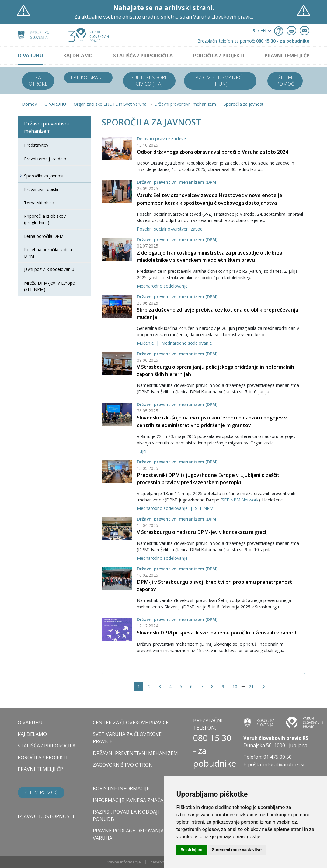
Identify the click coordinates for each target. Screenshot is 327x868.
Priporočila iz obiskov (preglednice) (45, 219)
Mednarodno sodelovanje (162, 286)
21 (251, 687)
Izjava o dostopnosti (46, 816)
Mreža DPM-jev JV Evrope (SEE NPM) (49, 286)
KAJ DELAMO (78, 56)
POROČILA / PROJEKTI (219, 56)
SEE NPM (204, 508)
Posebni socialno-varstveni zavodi (170, 229)
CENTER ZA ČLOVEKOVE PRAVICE (131, 723)
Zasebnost (160, 862)
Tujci (142, 451)
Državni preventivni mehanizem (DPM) (177, 182)
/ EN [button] (259, 31)
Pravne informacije (123, 862)
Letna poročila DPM (44, 236)
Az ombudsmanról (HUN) (220, 81)
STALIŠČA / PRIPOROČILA (143, 56)
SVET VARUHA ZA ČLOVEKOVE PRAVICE (127, 738)
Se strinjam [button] (192, 850)
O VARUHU (30, 56)
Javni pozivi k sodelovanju (49, 269)
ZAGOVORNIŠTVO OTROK (122, 765)
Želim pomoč (285, 81)
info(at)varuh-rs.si (284, 764)
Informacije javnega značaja (130, 800)
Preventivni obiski (41, 189)
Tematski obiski (39, 203)
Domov (29, 104)
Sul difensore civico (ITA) (149, 81)
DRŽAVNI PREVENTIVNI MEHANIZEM (135, 753)
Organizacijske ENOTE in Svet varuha (110, 104)
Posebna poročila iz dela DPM (48, 253)
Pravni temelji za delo (45, 159)
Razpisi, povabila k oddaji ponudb (126, 815)
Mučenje (146, 343)
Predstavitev (36, 145)
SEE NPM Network (240, 500)
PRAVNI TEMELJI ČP (287, 56)
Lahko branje (88, 77)
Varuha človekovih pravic (223, 17)
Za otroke (38, 81)
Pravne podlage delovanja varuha (128, 834)
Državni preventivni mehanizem (185, 104)
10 (235, 687)
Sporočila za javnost (244, 104)
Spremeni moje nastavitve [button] (237, 850)
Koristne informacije (121, 788)
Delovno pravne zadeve (161, 139)
